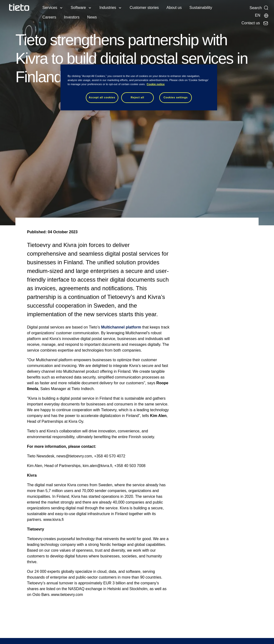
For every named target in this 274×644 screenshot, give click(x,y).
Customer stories (144, 8)
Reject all (137, 97)
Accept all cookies (102, 97)
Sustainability (201, 8)
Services (50, 8)
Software (78, 8)
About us (174, 8)
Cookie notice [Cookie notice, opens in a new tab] (156, 84)
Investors (72, 17)
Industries (108, 8)
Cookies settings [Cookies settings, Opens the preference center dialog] (175, 97)
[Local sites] (262, 15)
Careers (49, 17)
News (92, 17)
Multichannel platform (121, 327)
